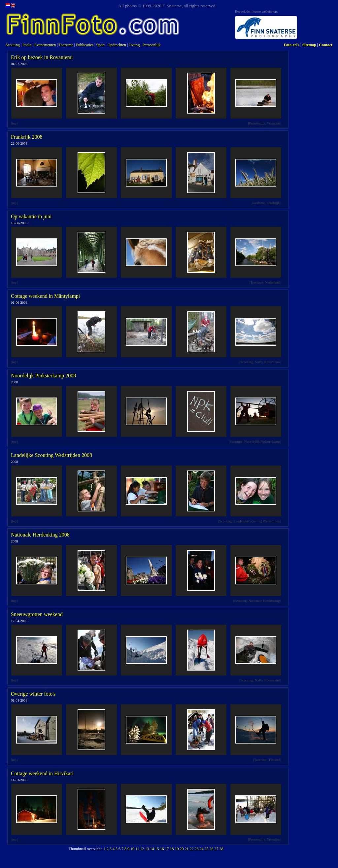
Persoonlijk (152, 45)
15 (157, 849)
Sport (100, 45)
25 (207, 849)
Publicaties (85, 45)
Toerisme (66, 45)
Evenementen (45, 45)
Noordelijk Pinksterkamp (262, 442)
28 (221, 849)
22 (192, 849)
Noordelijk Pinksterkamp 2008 (43, 376)
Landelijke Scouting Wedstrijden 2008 (51, 455)
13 (147, 849)
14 (152, 849)
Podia (27, 45)
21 (187, 849)
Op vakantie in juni (31, 216)
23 (197, 849)
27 (217, 849)
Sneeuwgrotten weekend (37, 614)
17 (167, 849)
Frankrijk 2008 (27, 137)
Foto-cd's (292, 45)
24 (202, 849)
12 (142, 849)
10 (132, 849)
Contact (326, 45)
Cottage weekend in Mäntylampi (45, 296)
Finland (274, 760)
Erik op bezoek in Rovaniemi (42, 57)
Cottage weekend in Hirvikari (42, 773)
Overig (134, 45)
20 (182, 849)
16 (162, 849)
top (15, 123)
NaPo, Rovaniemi (267, 362)
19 (177, 849)
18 (172, 849)
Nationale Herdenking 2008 (40, 535)
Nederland (272, 282)
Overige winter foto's (33, 694)
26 (212, 849)
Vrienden (273, 123)
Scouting (13, 45)
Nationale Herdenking (264, 601)
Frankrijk (273, 203)
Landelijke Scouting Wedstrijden (257, 521)
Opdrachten (117, 45)
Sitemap (309, 45)
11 (137, 849)
